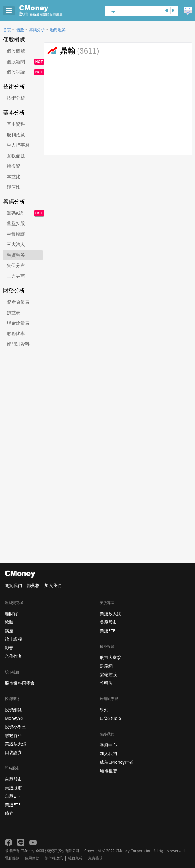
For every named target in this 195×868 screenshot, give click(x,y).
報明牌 (106, 683)
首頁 (7, 30)
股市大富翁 (110, 657)
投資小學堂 (16, 727)
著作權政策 (54, 858)
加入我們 (53, 585)
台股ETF (13, 796)
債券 (9, 813)
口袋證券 (13, 752)
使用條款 (32, 858)
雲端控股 (108, 674)
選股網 (106, 666)
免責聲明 (95, 858)
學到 (104, 710)
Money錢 (14, 718)
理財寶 (11, 614)
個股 (20, 30)
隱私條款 (12, 858)
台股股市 (13, 779)
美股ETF (13, 805)
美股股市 (13, 788)
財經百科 (13, 735)
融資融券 (58, 30)
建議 (188, 11)
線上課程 (13, 639)
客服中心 (108, 745)
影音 (9, 648)
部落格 (33, 585)
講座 (9, 631)
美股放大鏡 (16, 744)
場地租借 (108, 771)
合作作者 (13, 656)
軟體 (9, 622)
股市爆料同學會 (20, 683)
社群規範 (75, 858)
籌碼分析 (37, 30)
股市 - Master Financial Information (50, 11)
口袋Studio (110, 718)
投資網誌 (13, 710)
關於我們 (13, 585)
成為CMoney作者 (117, 762)
